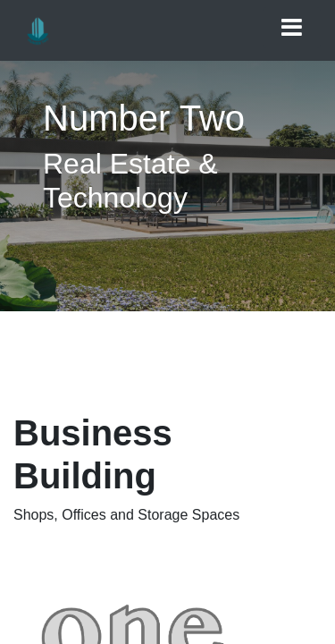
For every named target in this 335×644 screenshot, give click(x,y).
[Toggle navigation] (292, 28)
